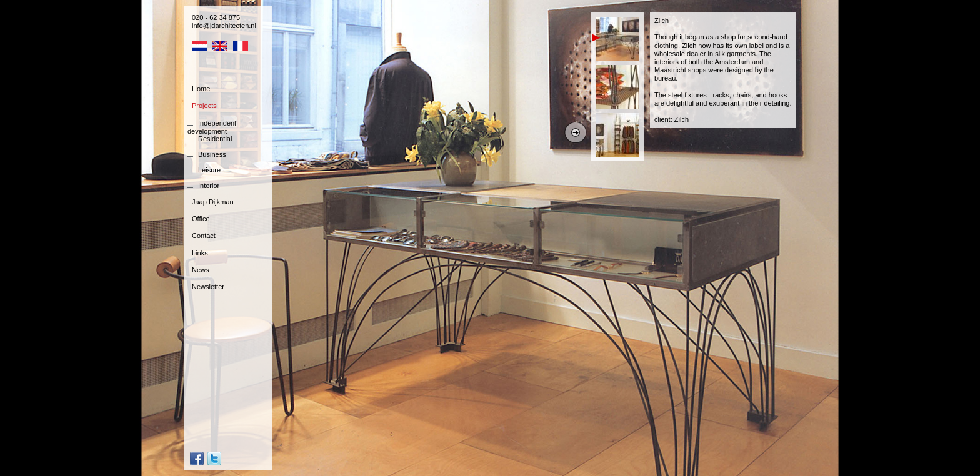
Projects (204, 106)
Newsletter (208, 287)
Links (200, 253)
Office (201, 219)
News (201, 270)
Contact (204, 236)
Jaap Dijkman (213, 202)
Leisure (209, 170)
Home (201, 89)
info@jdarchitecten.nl (224, 26)
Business (212, 154)
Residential (215, 139)
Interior (209, 186)
